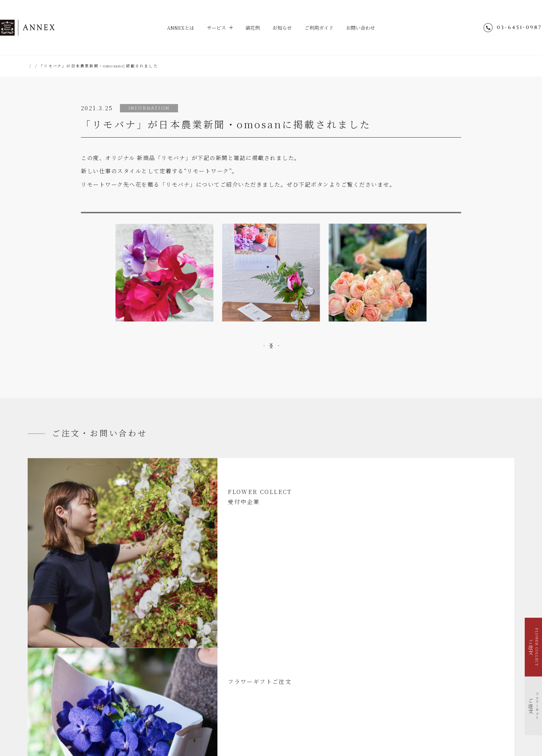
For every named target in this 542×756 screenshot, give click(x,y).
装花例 (252, 28)
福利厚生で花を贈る (57, 683)
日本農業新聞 (179, 223)
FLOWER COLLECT (58, 649)
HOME (36, 66)
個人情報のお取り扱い (376, 678)
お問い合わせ (367, 28)
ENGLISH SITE (371, 669)
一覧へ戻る (271, 386)
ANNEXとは (175, 28)
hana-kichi (245, 723)
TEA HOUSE (280, 723)
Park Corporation (351, 723)
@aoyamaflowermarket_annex (411, 643)
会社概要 (363, 687)
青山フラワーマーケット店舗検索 (386, 705)
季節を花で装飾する (57, 675)
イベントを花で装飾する (61, 666)
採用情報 (363, 696)
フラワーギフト (53, 657)
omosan (363, 223)
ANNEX (55, 28)
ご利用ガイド (322, 28)
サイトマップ (367, 660)
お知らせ (283, 28)
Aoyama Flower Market (198, 723)
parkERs (313, 723)
